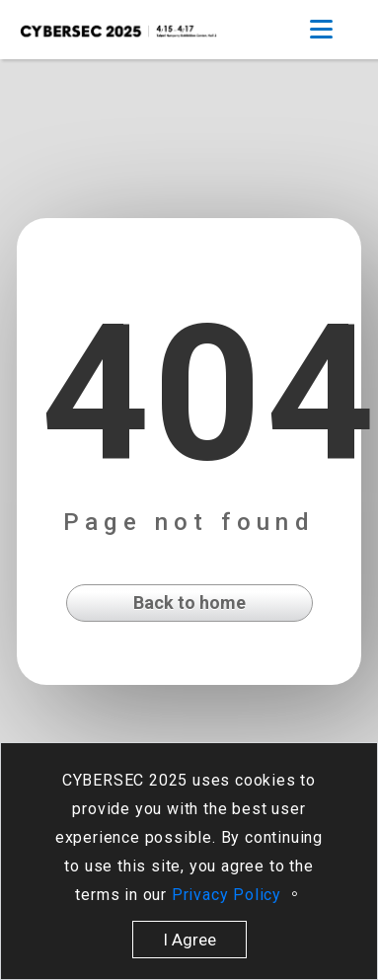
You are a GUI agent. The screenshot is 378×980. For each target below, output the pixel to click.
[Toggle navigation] (321, 30)
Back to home (189, 603)
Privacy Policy (229, 895)
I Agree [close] (189, 940)
